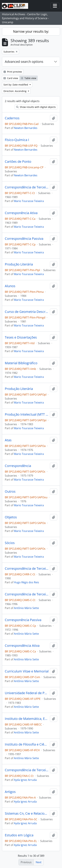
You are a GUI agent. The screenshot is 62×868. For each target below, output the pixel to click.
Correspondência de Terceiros (27, 187)
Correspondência (18, 466)
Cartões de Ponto (18, 162)
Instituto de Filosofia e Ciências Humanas (27, 744)
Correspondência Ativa (22, 646)
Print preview (13, 72)
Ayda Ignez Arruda (25, 780)
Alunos (10, 286)
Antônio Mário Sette (26, 608)
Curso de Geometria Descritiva (27, 312)
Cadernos (12, 118)
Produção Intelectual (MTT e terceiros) (27, 414)
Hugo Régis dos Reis (26, 582)
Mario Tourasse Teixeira (29, 201)
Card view (11, 78)
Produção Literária (19, 264)
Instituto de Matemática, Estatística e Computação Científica (27, 719)
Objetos (11, 517)
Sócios (10, 543)
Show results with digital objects (36, 107)
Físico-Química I (17, 140)
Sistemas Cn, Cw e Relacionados (27, 813)
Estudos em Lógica (19, 835)
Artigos (10, 792)
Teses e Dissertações (21, 337)
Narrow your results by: (31, 31)
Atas (8, 440)
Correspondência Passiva (24, 239)
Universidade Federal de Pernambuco (27, 693)
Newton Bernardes (26, 128)
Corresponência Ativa (21, 213)
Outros (10, 492)
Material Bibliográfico (21, 363)
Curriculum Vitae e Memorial (27, 671)
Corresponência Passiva (23, 620)
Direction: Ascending (15, 91)
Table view (29, 78)
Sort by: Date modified (16, 85)
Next (39, 862)
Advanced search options (24, 62)
